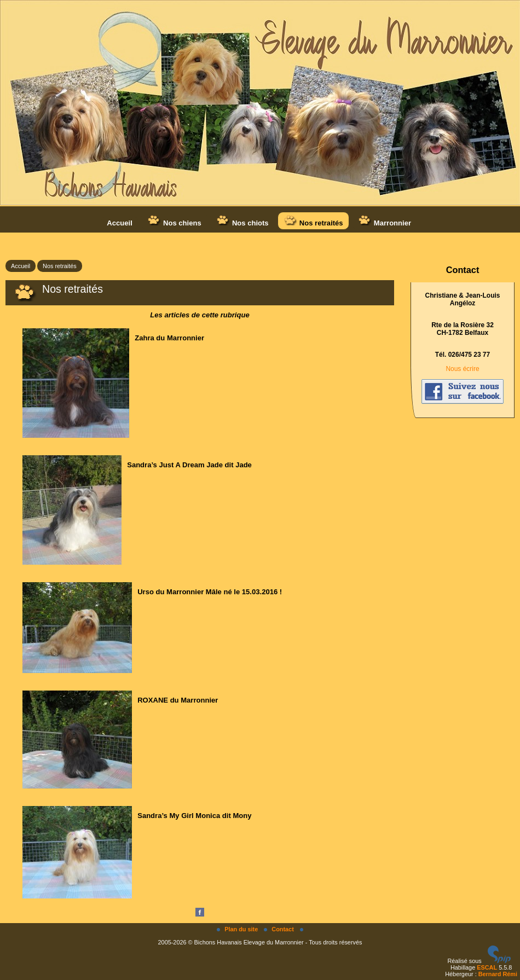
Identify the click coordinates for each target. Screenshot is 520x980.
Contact (280, 929)
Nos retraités (313, 221)
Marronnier (385, 221)
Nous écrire (462, 369)
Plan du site (238, 929)
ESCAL (487, 967)
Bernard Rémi (498, 974)
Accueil (119, 223)
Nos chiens (174, 221)
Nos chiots (242, 221)
